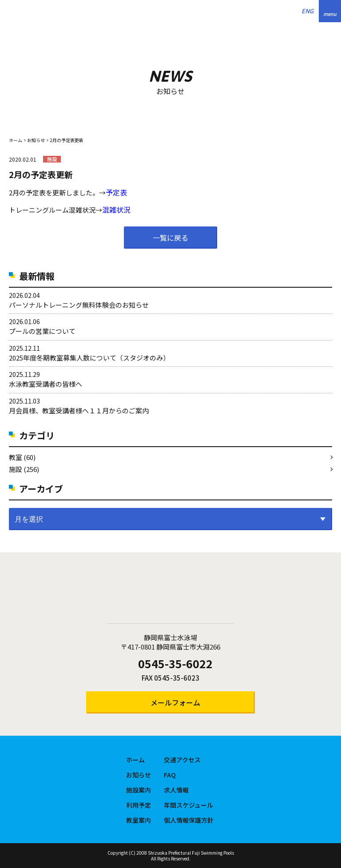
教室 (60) (22, 457)
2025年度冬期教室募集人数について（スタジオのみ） (89, 358)
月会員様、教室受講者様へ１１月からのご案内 (79, 410)
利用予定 (139, 805)
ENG (307, 11)
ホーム (16, 140)
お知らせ (36, 140)
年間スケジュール (188, 805)
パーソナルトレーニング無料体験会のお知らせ (79, 305)
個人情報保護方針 (189, 820)
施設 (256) (24, 469)
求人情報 (176, 790)
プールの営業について (42, 331)
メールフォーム (175, 702)
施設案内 (139, 790)
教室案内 (139, 820)
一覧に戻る (170, 238)
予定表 (116, 192)
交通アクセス (182, 760)
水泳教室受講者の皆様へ (46, 384)
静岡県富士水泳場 (170, 593)
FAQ (170, 775)
